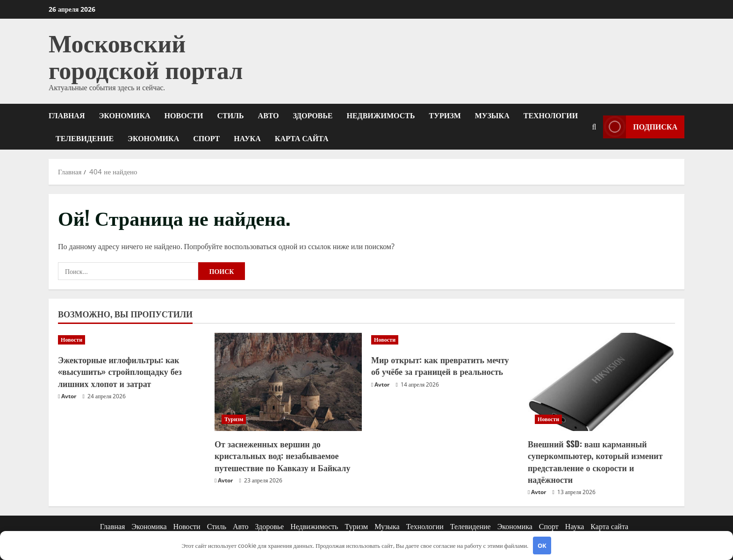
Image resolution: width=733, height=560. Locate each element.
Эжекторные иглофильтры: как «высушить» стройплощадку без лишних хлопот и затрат (120, 371)
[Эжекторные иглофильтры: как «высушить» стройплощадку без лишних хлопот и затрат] (132, 340)
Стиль (230, 115)
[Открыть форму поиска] (594, 126)
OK (542, 546)
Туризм (445, 115)
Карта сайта (302, 138)
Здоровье (313, 115)
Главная (67, 115)
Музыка (492, 115)
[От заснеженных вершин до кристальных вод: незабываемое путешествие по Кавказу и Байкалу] (288, 382)
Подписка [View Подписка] (640, 126)
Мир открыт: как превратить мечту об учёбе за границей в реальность (440, 365)
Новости (184, 115)
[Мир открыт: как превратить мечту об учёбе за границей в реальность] (445, 340)
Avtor (69, 396)
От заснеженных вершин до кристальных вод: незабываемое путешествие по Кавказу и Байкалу (282, 455)
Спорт (206, 138)
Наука (247, 138)
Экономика (124, 115)
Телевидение (85, 138)
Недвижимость (381, 115)
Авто (269, 115)
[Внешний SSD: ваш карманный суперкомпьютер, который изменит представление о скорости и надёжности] (601, 382)
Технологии (551, 115)
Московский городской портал (146, 55)
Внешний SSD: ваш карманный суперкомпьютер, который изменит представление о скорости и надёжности (595, 461)
